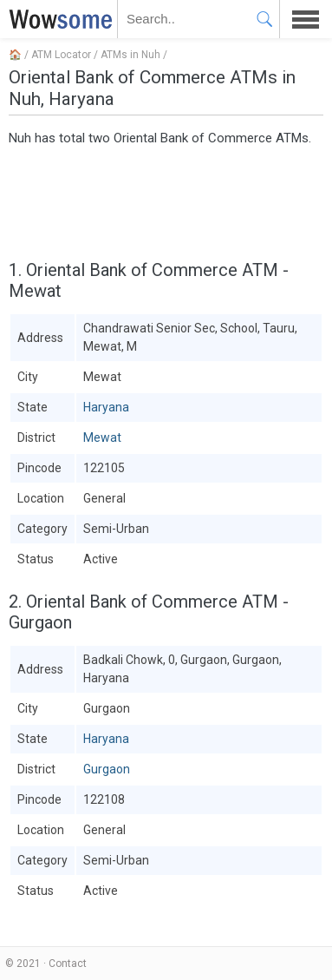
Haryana (106, 407)
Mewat (102, 437)
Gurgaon (107, 769)
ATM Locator (61, 55)
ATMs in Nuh (130, 55)
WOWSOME (57, 19)
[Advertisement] (166, 201)
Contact (68, 964)
